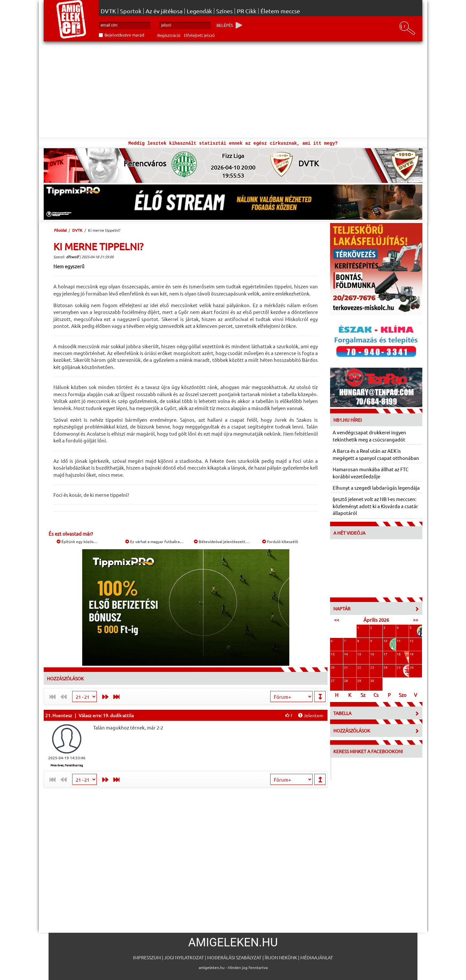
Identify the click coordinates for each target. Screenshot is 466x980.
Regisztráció (169, 35)
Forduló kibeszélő (280, 541)
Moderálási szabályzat (234, 957)
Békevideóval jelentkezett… (222, 541)
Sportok (131, 11)
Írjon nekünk (281, 957)
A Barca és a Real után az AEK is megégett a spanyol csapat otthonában (376, 454)
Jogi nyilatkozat (184, 957)
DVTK (108, 11)
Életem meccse (280, 11)
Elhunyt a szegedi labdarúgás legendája (376, 488)
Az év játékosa (164, 11)
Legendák (199, 11)
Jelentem (311, 715)
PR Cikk (247, 11)
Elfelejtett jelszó (199, 35)
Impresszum (147, 957)
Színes (224, 11)
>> (416, 620)
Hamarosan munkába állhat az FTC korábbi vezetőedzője (371, 473)
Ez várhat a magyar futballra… (154, 541)
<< (337, 620)
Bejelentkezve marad (124, 35)
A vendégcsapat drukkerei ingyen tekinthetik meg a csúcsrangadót (369, 436)
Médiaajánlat (317, 957)
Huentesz (62, 715)
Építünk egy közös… (77, 541)
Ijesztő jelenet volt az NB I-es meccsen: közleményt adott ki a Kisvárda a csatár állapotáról (375, 506)
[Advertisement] (233, 90)
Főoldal (60, 230)
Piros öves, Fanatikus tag (67, 765)
